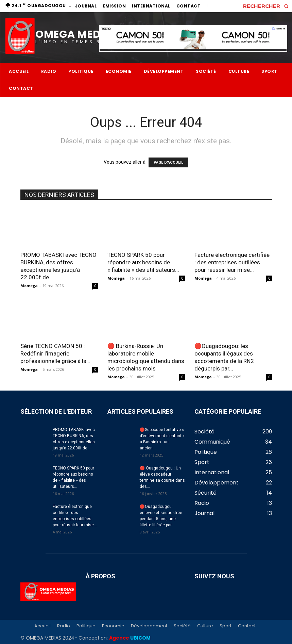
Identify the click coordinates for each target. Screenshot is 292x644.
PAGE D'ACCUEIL (168, 162)
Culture (205, 626)
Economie (113, 626)
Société (182, 626)
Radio (64, 626)
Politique (86, 626)
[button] (268, 6)
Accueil (42, 626)
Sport (226, 626)
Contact (247, 626)
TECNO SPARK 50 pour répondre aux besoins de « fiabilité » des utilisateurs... (143, 262)
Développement (149, 626)
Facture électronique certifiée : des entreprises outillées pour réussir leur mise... (232, 262)
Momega (29, 286)
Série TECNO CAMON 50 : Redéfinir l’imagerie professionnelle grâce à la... (55, 353)
